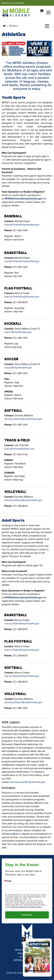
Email (8, 881)
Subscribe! (27, 915)
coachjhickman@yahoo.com (19, 449)
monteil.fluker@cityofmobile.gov (22, 225)
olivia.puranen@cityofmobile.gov (28, 782)
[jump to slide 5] (32, 53)
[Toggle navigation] (48, 12)
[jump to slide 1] (20, 53)
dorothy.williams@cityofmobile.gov (23, 419)
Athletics (14, 26)
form (15, 834)
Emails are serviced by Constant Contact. (26, 907)
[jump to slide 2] (23, 53)
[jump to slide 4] (29, 53)
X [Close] (24, 939)
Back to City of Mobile (13, 3)
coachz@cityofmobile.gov (18, 332)
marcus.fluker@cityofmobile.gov (22, 297)
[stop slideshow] (35, 53)
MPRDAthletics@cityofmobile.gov (24, 199)
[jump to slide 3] (26, 53)
